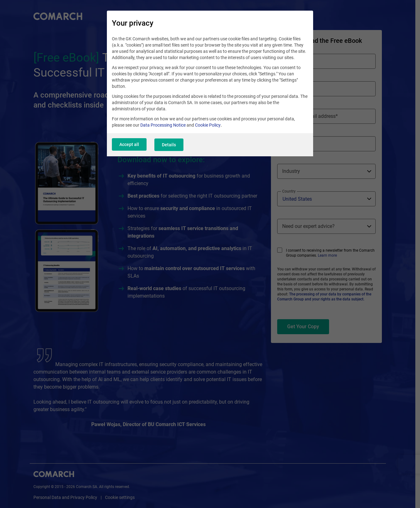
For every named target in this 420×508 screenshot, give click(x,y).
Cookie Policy (208, 126)
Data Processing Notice (163, 126)
